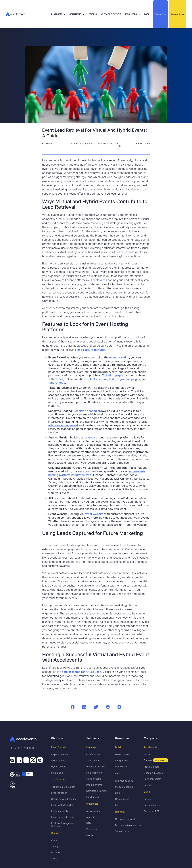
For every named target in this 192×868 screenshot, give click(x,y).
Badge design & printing (64, 799)
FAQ (117, 805)
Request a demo (153, 805)
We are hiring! (161, 760)
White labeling (123, 754)
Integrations (122, 761)
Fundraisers (93, 797)
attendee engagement (63, 425)
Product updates (124, 787)
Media (90, 835)
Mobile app (57, 773)
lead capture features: (91, 350)
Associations (93, 811)
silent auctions (97, 379)
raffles (59, 379)
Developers (121, 767)
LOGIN (147, 14)
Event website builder (63, 805)
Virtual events (59, 761)
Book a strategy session (128, 825)
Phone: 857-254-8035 (22, 748)
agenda (90, 437)
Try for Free (161, 14)
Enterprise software (62, 811)
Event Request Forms (63, 817)
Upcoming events (153, 773)
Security (148, 785)
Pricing (147, 799)
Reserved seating (85, 411)
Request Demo (178, 14)
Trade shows (93, 761)
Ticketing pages (113, 375)
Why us (148, 754)
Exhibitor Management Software (63, 825)
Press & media (151, 767)
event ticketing (119, 357)
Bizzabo (55, 852)
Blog (118, 793)
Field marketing (94, 773)
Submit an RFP (152, 811)
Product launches (96, 767)
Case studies (122, 799)
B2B (89, 823)
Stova (54, 859)
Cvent (54, 840)
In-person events (60, 754)
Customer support (125, 819)
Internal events (94, 785)
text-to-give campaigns (124, 379)
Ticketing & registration (63, 787)
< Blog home (143, 144)
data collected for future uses (82, 672)
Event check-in (59, 793)
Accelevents (98, 280)
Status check (122, 831)
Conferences (93, 754)
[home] (26, 14)
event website (94, 514)
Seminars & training (96, 791)
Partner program (153, 779)
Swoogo (56, 846)
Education (92, 829)
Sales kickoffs (94, 779)
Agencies (91, 817)
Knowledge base (124, 781)
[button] (58, 14)
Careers (148, 760)
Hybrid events (59, 767)
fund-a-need (57, 383)
